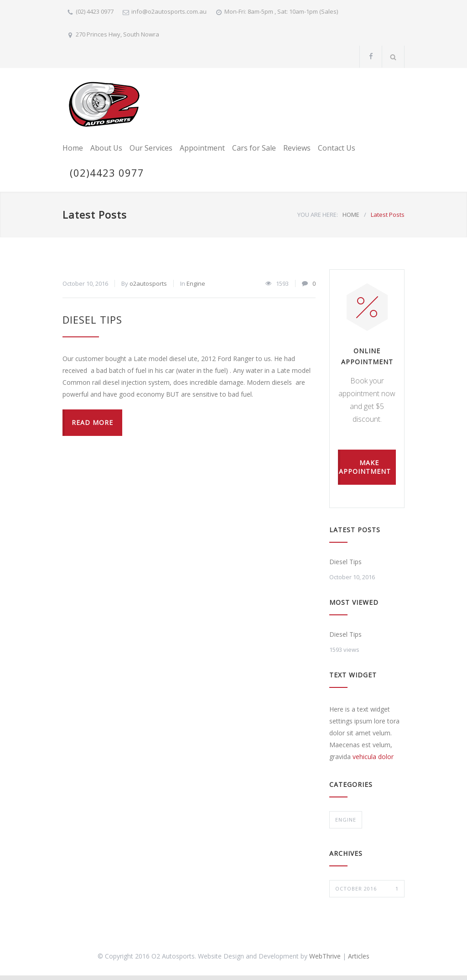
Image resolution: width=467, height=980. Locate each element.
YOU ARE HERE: (318, 215)
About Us (106, 148)
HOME (351, 215)
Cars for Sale (254, 148)
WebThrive (325, 956)
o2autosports (148, 283)
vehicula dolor (373, 757)
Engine (196, 283)
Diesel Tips (92, 320)
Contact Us (337, 148)
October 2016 (367, 889)
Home (73, 148)
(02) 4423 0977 (95, 11)
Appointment (202, 148)
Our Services (151, 148)
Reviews (297, 148)
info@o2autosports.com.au (169, 11)
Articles (359, 956)
